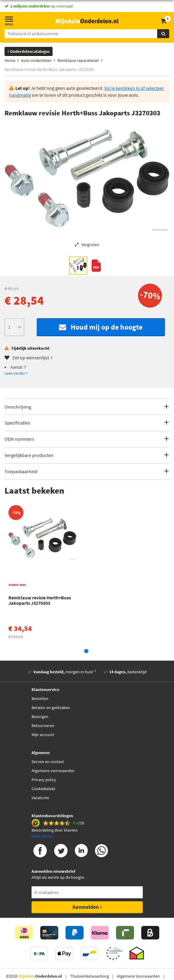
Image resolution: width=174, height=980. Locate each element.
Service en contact (48, 762)
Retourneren (43, 726)
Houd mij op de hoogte (101, 327)
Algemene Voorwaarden (138, 976)
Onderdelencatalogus (29, 51)
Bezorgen (40, 717)
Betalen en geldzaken (51, 708)
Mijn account (43, 735)
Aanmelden (87, 907)
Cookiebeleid (43, 789)
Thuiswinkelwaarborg (89, 976)
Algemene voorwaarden (53, 771)
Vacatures (40, 798)
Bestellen (40, 698)
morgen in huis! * (65, 672)
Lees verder (16, 373)
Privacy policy (44, 780)
